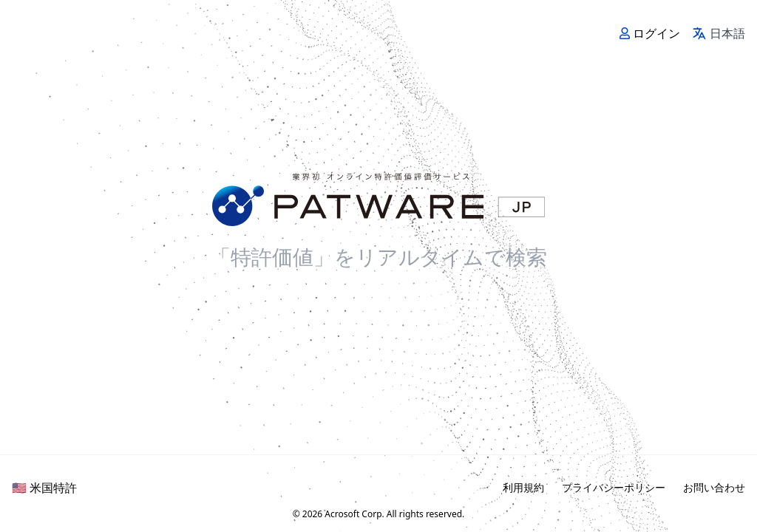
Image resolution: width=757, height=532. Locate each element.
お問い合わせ (714, 487)
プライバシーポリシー (614, 487)
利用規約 (523, 487)
